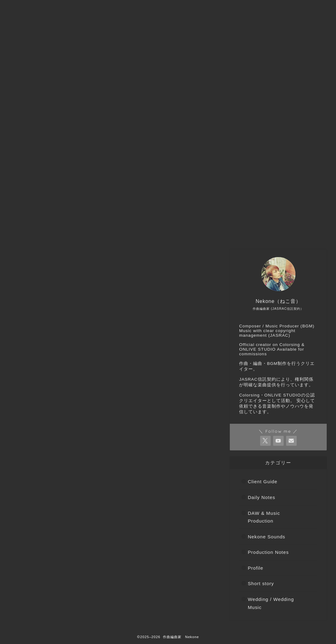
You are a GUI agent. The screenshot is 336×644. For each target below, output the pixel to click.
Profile (33, 557)
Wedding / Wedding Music (57, 571)
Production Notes (46, 550)
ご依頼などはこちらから (91, 232)
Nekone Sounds (44, 542)
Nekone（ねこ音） (156, 232)
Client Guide (40, 520)
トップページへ (31, 232)
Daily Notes (39, 528)
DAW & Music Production (56, 535)
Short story (38, 564)
